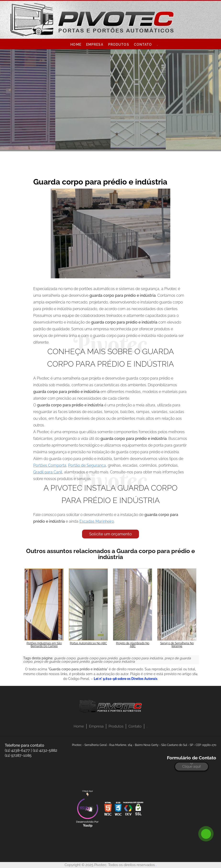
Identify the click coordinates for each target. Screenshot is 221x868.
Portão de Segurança (87, 465)
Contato (143, 45)
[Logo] (110, 707)
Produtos (119, 45)
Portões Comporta (50, 465)
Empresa (95, 45)
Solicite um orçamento (110, 534)
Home (76, 45)
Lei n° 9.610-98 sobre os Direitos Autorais (126, 679)
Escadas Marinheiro (97, 521)
